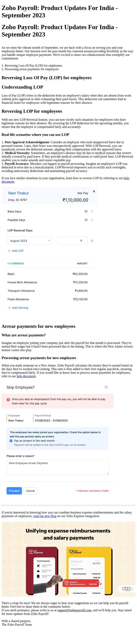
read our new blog (45, 516)
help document (26, 376)
